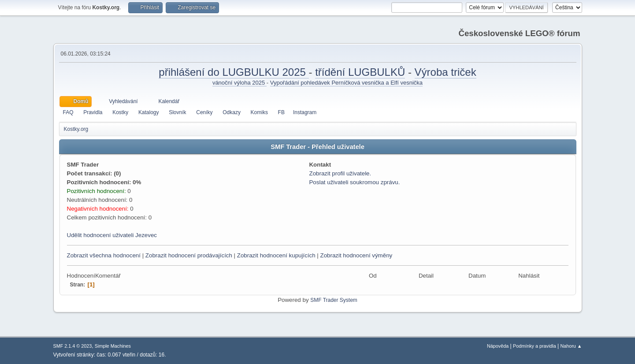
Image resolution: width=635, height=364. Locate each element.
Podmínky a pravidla (535, 346)
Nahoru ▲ (571, 346)
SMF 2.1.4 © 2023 (73, 346)
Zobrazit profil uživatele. (340, 173)
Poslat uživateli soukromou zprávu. (354, 182)
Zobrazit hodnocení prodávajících (189, 255)
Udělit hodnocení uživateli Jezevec (112, 235)
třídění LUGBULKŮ (360, 72)
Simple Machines (113, 346)
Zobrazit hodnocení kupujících (276, 255)
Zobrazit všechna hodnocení (104, 255)
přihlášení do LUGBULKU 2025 (234, 72)
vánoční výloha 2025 (240, 83)
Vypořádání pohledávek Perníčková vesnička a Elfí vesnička (346, 83)
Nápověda (498, 346)
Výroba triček (446, 72)
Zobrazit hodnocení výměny (356, 255)
